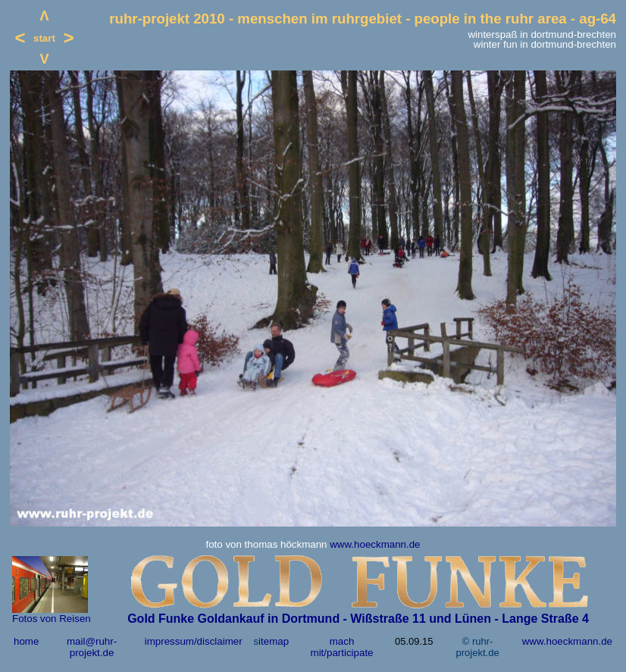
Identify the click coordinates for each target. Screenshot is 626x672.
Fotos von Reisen (52, 619)
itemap (274, 641)
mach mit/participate (342, 647)
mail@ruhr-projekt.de (92, 647)
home (26, 641)
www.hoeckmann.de (375, 544)
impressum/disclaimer (194, 641)
